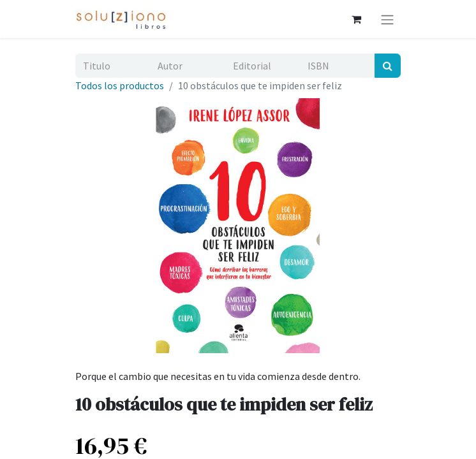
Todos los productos (120, 85)
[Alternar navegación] (387, 19)
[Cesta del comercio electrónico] (356, 19)
